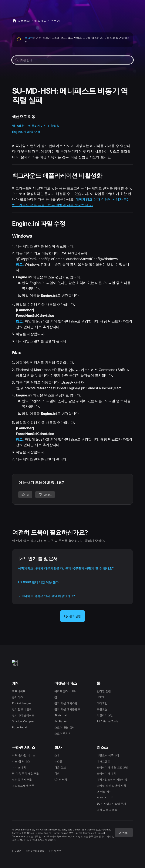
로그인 (29, 38)
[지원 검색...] (73, 60)
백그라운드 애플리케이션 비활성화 (36, 126)
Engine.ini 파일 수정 (26, 132)
